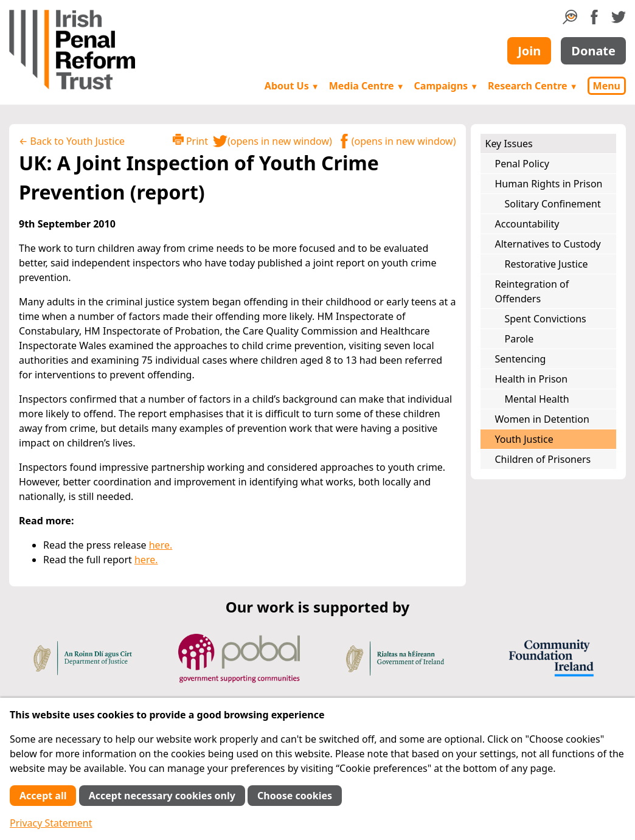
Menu (607, 86)
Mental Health (537, 399)
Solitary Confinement (553, 204)
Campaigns (446, 86)
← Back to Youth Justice (72, 141)
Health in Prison (532, 379)
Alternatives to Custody (548, 244)
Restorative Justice (547, 264)
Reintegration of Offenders (532, 291)
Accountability (527, 224)
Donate (593, 51)
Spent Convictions (546, 319)
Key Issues (509, 144)
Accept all (43, 796)
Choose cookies (295, 796)
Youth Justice (524, 439)
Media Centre (367, 86)
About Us (292, 86)
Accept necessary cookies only (162, 796)
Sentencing (521, 359)
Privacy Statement (51, 823)
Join (529, 51)
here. (161, 545)
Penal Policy (522, 164)
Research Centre (533, 86)
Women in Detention (542, 419)
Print (190, 141)
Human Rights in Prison (549, 184)
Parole (519, 339)
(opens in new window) (272, 141)
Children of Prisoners (543, 459)
